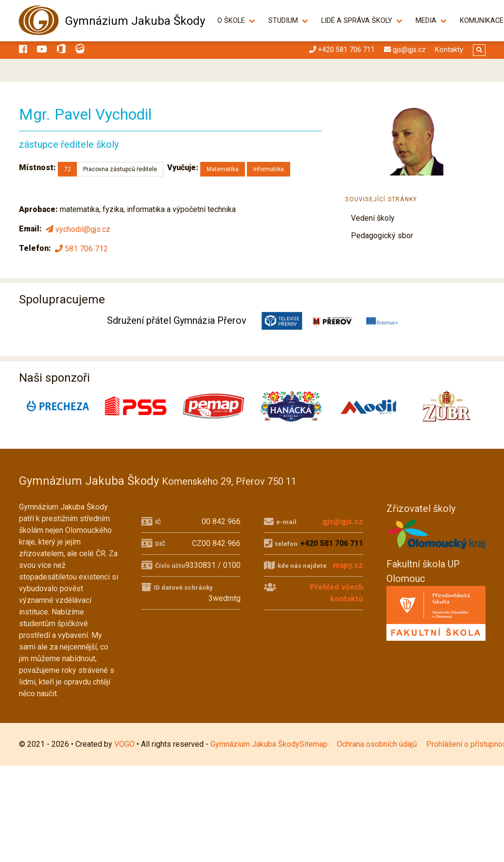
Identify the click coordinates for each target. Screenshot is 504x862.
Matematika (223, 169)
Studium (288, 21)
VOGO (124, 744)
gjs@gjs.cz (343, 521)
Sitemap (313, 744)
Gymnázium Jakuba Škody (135, 21)
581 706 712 (80, 248)
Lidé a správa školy (362, 21)
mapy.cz (348, 565)
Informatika (269, 169)
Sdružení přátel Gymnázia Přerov (177, 320)
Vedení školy (373, 218)
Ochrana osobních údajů (377, 744)
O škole (236, 21)
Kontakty (449, 50)
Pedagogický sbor (382, 236)
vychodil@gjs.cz (77, 229)
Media (431, 21)
